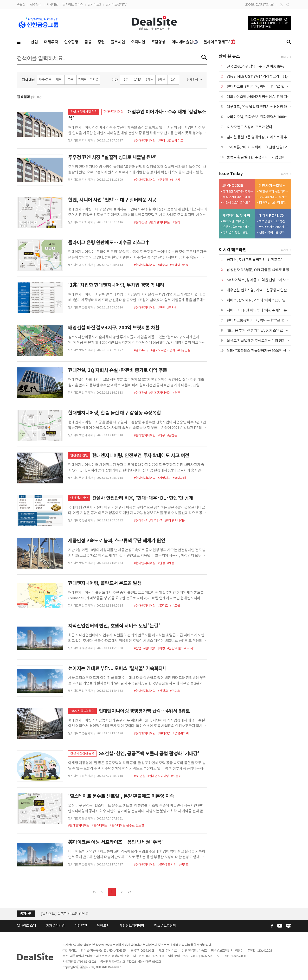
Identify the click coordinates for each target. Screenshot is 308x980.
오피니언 (138, 42)
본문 (71, 80)
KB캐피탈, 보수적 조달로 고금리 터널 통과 (274, 202)
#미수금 (163, 265)
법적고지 (103, 926)
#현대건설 (141, 222)
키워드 (82, 80)
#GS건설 (140, 776)
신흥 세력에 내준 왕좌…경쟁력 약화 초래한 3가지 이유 (274, 232)
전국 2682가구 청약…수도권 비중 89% (255, 66)
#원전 (176, 393)
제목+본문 (45, 80)
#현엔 (161, 308)
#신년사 (175, 180)
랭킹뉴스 (36, 4)
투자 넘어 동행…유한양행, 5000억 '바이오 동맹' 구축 (238, 232)
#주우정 (163, 180)
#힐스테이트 (100, 825)
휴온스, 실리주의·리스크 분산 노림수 (238, 227)
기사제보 (52, 4)
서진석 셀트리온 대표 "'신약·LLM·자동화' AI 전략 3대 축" (238, 202)
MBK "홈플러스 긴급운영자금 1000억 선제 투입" (263, 351)
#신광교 (163, 691)
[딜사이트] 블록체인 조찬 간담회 (65, 913)
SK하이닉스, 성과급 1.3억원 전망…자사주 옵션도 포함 (267, 280)
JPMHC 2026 (233, 186)
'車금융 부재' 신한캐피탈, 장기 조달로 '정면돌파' (274, 191)
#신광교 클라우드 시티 (182, 648)
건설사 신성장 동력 (82, 753)
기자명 (94, 80)
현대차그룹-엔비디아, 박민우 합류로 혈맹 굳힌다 (263, 86)
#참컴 (138, 648)
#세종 (171, 563)
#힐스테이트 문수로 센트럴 (127, 825)
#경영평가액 (181, 733)
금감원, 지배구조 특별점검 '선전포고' (254, 260)
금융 (88, 42)
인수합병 (71, 42)
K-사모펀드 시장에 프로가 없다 (250, 127)
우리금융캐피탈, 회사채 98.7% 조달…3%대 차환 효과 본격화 (274, 197)
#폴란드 (163, 606)
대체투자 (51, 42)
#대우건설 (156, 521)
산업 (34, 42)
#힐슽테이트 (175, 141)
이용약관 (81, 926)
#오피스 (175, 691)
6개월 (161, 80)
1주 (126, 80)
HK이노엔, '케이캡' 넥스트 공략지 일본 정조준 (238, 221)
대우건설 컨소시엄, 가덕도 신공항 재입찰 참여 (260, 290)
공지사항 (26, 914)
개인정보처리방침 (132, 926)
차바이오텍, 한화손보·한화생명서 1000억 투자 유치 (265, 117)
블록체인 (118, 42)
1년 (173, 80)
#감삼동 (172, 435)
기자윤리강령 (55, 926)
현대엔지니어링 (113, 112)
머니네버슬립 (185, 42)
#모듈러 (176, 776)
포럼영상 (158, 42)
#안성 (161, 563)
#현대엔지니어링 (145, 141)
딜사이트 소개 (26, 926)
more (285, 57)
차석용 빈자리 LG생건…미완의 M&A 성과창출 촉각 (274, 221)
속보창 (21, 4)
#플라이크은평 (179, 265)
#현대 (161, 141)
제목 (59, 80)
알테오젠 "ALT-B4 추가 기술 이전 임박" (238, 191)
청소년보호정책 (165, 926)
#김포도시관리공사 (163, 350)
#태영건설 (184, 350)
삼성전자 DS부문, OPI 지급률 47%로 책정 (258, 270)
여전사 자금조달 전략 (274, 186)
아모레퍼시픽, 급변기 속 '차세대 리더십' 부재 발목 (274, 227)
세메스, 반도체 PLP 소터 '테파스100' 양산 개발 (261, 300)
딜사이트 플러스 (73, 4)
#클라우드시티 (167, 865)
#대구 (161, 435)
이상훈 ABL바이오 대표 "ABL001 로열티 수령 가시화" (238, 197)
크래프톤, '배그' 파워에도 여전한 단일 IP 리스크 (262, 147)
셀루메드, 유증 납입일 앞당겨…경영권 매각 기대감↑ (266, 107)
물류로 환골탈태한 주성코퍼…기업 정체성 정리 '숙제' (266, 157)
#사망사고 (164, 478)
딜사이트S (94, 4)
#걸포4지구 (141, 350)
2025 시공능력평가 (82, 711)
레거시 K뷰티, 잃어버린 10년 (274, 215)
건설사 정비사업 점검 (84, 112)
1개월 (138, 80)
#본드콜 (175, 606)
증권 (101, 42)
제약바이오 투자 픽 (236, 215)
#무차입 (172, 308)
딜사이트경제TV (116, 4)
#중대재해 (179, 478)
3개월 (150, 80)
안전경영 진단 (79, 455)
